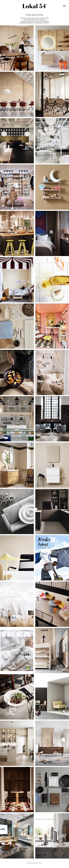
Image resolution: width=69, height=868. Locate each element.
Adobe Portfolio (38, 863)
